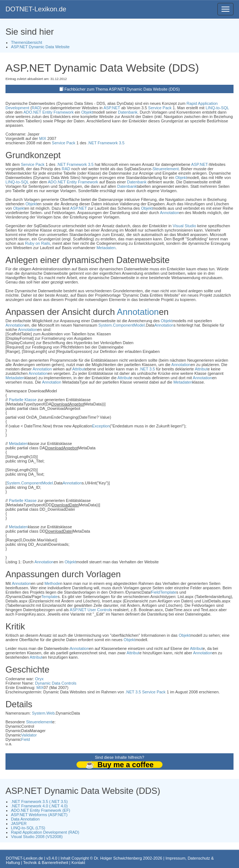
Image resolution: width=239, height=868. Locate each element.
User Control (99, 610)
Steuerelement (166, 169)
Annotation (170, 213)
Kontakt (78, 863)
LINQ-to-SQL (217, 108)
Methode (52, 583)
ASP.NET (112, 108)
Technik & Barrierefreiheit (46, 863)
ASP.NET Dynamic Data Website (40, 47)
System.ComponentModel (122, 325)
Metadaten (106, 248)
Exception (101, 426)
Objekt (87, 112)
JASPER (19, 823)
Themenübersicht (27, 42)
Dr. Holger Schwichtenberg (118, 858)
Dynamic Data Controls (56, 683)
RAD (36, 108)
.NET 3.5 (147, 369)
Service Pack (160, 108)
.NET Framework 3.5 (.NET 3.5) (39, 802)
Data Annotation (25, 819)
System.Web (43, 713)
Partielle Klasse (23, 400)
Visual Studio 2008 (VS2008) (37, 837)
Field (156, 592)
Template (168, 592)
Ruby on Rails (37, 243)
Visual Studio (184, 226)
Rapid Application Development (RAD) (45, 832)
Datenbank (128, 112)
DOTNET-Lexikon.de (36, 9)
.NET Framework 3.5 (106, 143)
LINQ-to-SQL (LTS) (28, 828)
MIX (43, 138)
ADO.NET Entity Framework (48, 112)
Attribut (79, 369)
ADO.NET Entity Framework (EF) (41, 810)
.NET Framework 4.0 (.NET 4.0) (39, 806)
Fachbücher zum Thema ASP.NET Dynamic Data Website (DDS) (122, 89)
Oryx (39, 679)
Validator (29, 735)
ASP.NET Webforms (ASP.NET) (39, 815)
